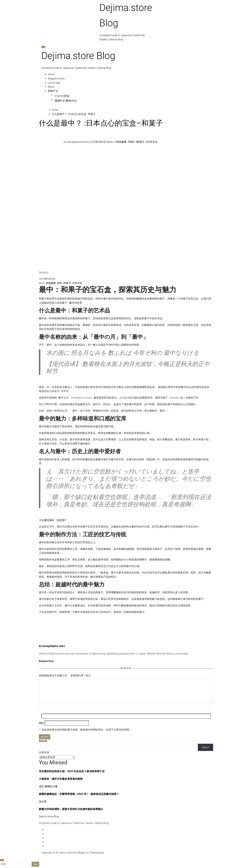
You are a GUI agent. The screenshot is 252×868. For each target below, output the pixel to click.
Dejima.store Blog (78, 56)
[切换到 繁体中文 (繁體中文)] (132, 101)
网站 (41, 723)
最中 (72, 303)
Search (43, 741)
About (51, 87)
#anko (110, 142)
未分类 (43, 802)
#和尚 (131, 142)
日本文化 (77, 283)
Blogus (82, 853)
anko (42, 283)
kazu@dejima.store (78, 142)
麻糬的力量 (51, 786)
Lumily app (54, 83)
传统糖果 (51, 283)
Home (51, 74)
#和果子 (140, 142)
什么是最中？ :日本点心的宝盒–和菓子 (101, 123)
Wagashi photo (56, 79)
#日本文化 (152, 142)
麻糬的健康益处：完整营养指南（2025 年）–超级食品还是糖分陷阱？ (79, 794)
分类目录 (44, 752)
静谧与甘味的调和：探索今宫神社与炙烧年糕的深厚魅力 (71, 809)
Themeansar (97, 853)
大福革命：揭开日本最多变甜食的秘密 (61, 779)
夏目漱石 (49, 520)
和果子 (67, 283)
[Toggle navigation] (43, 47)
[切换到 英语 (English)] (132, 96)
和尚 (60, 283)
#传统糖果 (121, 142)
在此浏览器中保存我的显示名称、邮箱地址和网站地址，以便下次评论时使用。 (87, 730)
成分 (42, 786)
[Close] (2, 860)
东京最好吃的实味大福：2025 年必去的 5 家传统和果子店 (72, 771)
